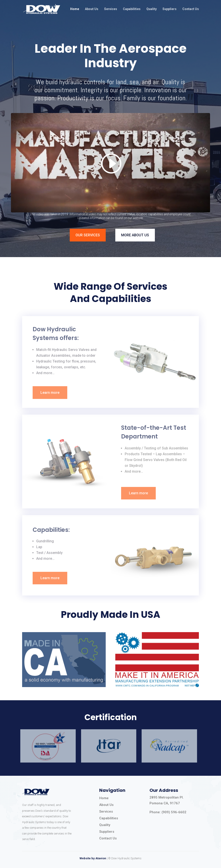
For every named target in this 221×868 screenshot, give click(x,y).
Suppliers (169, 9)
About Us (92, 9)
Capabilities (132, 9)
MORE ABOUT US (135, 235)
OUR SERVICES (88, 235)
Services (111, 9)
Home (75, 9)
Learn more (50, 393)
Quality (152, 9)
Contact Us (191, 9)
